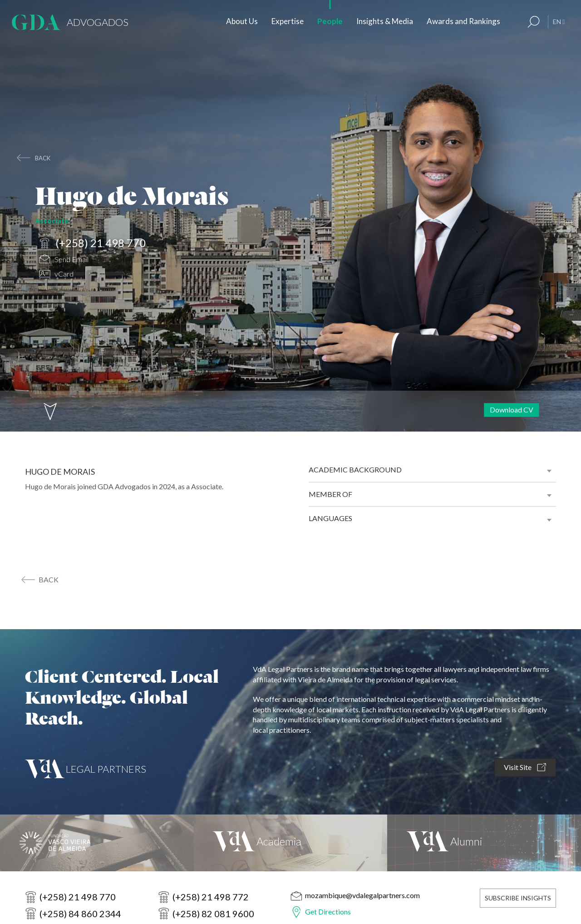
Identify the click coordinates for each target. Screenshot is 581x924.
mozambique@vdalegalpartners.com (362, 895)
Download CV (512, 410)
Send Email (64, 260)
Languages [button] (330, 518)
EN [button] (559, 22)
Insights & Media (385, 21)
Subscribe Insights (518, 898)
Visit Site (525, 768)
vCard (56, 275)
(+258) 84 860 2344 (80, 914)
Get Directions (328, 912)
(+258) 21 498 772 (211, 897)
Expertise (288, 21)
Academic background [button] (355, 469)
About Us (242, 21)
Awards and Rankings (463, 21)
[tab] (432, 470)
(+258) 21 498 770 (92, 243)
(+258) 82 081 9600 (213, 914)
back (43, 158)
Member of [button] (330, 494)
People (330, 21)
